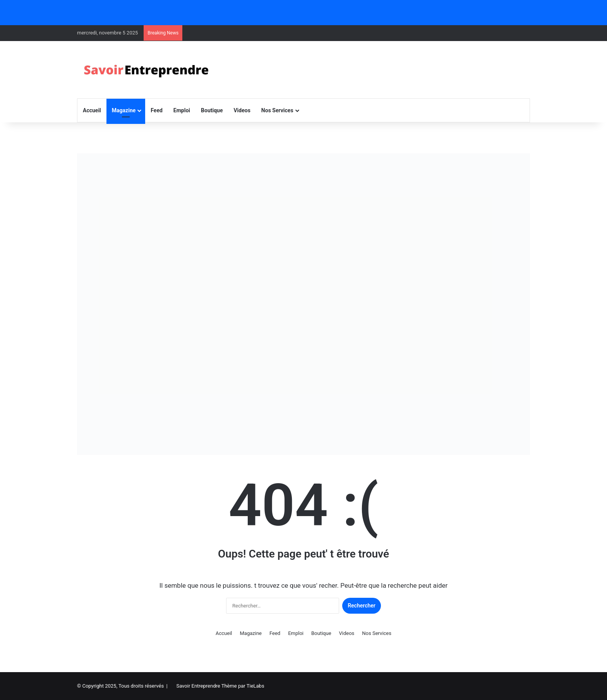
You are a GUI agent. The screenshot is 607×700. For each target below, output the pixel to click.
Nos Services (277, 110)
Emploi (182, 110)
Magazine (124, 110)
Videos (242, 110)
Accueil (92, 110)
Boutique (212, 110)
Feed (157, 110)
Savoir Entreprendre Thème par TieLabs (220, 686)
